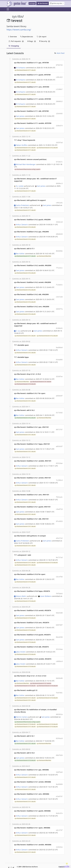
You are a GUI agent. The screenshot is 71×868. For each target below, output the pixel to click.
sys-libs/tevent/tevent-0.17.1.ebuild (25, 70)
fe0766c (59, 684)
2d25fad (59, 141)
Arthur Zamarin (22, 222)
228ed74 (59, 124)
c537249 (59, 293)
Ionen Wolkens (46, 588)
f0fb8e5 (59, 586)
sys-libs (17, 16)
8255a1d (59, 729)
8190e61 (59, 324)
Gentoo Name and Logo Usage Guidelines (36, 864)
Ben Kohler (20, 251)
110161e (59, 836)
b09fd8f (59, 617)
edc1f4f (59, 819)
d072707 (59, 424)
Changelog (14, 46)
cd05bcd (59, 653)
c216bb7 (59, 89)
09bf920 (59, 745)
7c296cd (59, 474)
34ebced (59, 220)
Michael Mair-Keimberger (26, 163)
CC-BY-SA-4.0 (50, 862)
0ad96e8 (59, 343)
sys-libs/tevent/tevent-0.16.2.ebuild (47, 146)
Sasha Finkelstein (23, 203)
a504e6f (59, 391)
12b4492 (59, 113)
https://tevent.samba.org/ (19, 30)
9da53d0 (59, 605)
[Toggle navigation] (8, 9)
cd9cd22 (59, 77)
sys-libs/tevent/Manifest (44, 253)
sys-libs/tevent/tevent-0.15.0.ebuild (25, 379)
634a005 (59, 355)
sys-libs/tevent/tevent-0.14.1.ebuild (41, 377)
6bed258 (59, 629)
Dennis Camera (22, 707)
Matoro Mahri (21, 588)
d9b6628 (59, 232)
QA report (41, 37)
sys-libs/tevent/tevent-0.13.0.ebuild (25, 677)
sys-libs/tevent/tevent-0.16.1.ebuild (25, 146)
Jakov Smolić (21, 643)
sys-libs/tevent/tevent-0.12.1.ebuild (41, 674)
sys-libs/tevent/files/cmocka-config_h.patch (27, 167)
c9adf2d (59, 503)
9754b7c (59, 160)
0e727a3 (59, 550)
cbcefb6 (59, 569)
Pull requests (16, 41)
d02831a (59, 705)
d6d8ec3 (59, 182)
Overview (13, 37)
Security (45, 41)
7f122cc (59, 265)
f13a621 (59, 281)
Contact (61, 855)
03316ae (59, 458)
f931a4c (59, 491)
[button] (43, 3)
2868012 (59, 101)
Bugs (32, 41)
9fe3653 (59, 515)
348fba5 (59, 762)
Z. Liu (18, 327)
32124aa (59, 641)
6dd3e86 (59, 669)
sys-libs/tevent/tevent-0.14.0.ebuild (47, 677)
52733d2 (59, 408)
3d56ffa (59, 305)
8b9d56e (59, 248)
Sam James (20, 115)
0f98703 (59, 65)
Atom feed (59, 53)
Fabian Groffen (22, 143)
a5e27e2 (59, 531)
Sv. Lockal (20, 184)
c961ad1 (59, 201)
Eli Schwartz (21, 67)
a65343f (59, 441)
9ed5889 (59, 774)
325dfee (59, 372)
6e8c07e (59, 803)
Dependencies (27, 37)
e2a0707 (59, 786)
